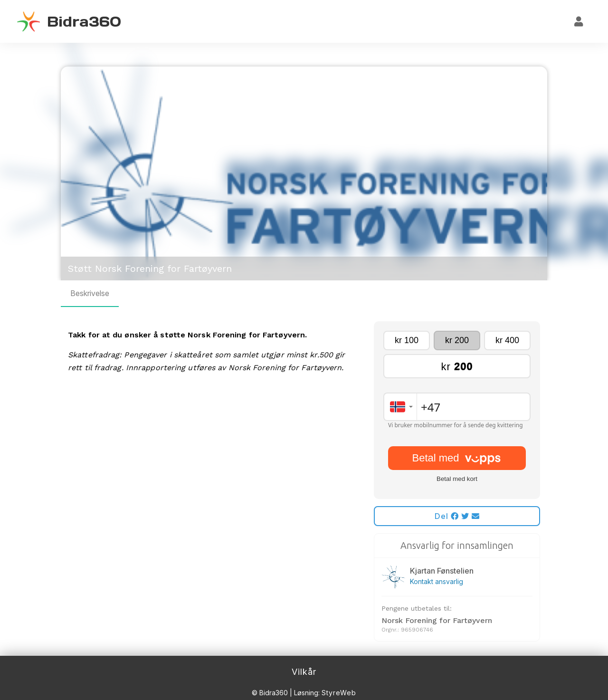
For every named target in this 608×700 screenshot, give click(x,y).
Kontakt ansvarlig (437, 581)
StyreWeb (339, 693)
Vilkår (304, 672)
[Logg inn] (579, 21)
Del (457, 516)
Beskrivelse (90, 293)
